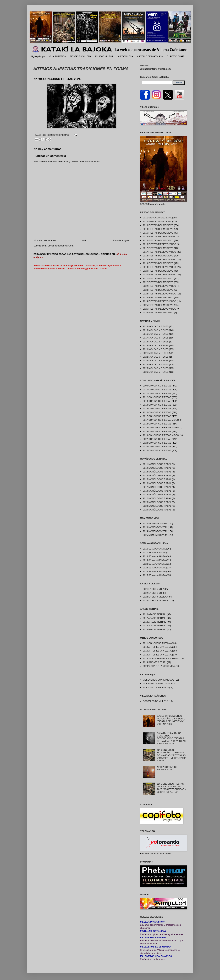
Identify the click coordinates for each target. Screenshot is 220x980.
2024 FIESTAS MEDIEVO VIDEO (159, 301)
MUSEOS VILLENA (104, 56)
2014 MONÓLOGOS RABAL (157, 475)
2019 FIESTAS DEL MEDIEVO (158, 263)
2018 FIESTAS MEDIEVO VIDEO (159, 259)
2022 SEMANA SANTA (154, 564)
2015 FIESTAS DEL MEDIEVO (158, 233)
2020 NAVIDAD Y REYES (156, 349)
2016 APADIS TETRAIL (154, 614)
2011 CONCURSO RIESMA (157, 643)
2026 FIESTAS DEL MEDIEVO (158, 313)
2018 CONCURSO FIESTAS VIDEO (161, 427)
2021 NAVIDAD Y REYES (156, 353)
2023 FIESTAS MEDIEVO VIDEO (159, 294)
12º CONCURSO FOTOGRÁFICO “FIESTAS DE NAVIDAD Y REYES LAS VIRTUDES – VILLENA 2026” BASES (172, 755)
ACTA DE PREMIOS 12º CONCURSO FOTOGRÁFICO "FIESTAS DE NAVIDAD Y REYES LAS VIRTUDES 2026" (171, 738)
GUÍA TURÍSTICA (57, 56)
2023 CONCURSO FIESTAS (157, 443)
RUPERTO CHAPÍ (175, 56)
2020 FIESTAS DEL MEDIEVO (158, 271)
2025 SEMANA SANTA (154, 575)
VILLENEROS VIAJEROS (156, 687)
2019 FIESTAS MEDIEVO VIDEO (159, 267)
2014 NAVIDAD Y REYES (156, 326)
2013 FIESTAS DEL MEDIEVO (158, 225)
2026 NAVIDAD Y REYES (156, 372)
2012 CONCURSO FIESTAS (157, 397)
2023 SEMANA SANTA (154, 568)
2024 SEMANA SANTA (154, 571)
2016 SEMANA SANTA (154, 549)
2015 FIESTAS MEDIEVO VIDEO (159, 237)
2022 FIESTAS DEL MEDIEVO (158, 282)
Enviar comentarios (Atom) (61, 246)
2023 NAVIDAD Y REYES (156, 361)
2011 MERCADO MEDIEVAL (157, 218)
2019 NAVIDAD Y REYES (156, 345)
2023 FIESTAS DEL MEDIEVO (158, 290)
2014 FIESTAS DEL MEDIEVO (158, 229)
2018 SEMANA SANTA (154, 556)
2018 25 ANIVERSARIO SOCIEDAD (161, 658)
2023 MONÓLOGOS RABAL (157, 502)
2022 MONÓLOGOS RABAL (157, 498)
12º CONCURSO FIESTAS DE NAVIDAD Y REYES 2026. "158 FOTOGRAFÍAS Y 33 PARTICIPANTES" (172, 788)
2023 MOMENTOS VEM (155, 527)
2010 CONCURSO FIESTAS (157, 390)
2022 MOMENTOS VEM (155, 523)
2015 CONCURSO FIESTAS (157, 409)
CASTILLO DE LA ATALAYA (150, 56)
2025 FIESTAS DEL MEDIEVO (158, 305)
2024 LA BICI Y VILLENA (155, 601)
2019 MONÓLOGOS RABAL (157, 495)
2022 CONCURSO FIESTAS (157, 439)
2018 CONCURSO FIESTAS (157, 424)
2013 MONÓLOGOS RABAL (157, 472)
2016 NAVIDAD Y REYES (156, 334)
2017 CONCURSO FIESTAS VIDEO (161, 420)
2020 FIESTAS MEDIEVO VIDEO (159, 275)
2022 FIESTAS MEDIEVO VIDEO (159, 286)
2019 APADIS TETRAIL (154, 626)
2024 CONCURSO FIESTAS (56, 135)
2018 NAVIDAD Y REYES (156, 342)
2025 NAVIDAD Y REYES (156, 368)
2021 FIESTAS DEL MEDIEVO (158, 278)
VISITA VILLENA (125, 56)
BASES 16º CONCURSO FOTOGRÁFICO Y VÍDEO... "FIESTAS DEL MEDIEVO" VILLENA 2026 (171, 720)
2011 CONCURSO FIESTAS (157, 393)
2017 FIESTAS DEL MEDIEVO (158, 248)
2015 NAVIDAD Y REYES (156, 330)
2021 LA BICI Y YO (152, 589)
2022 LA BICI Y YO (152, 593)
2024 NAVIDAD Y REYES (156, 364)
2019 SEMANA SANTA (154, 560)
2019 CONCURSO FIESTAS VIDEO (161, 435)
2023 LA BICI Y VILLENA (155, 597)
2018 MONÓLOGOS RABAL (157, 491)
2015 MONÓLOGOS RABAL (157, 479)
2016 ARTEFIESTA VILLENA (157, 655)
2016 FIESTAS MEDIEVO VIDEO (159, 244)
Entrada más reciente (45, 240)
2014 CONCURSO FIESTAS (157, 405)
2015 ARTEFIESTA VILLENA (157, 651)
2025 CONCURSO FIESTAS (157, 450)
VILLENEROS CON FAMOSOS (158, 680)
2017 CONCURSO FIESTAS (157, 416)
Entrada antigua (121, 240)
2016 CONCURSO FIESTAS (157, 412)
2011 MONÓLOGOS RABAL (157, 464)
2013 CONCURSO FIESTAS (157, 401)
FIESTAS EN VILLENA (81, 56)
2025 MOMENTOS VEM (155, 535)
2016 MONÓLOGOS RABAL (157, 483)
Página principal (38, 56)
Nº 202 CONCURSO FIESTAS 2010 (167, 768)
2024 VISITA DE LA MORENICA (159, 666)
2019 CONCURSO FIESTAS (157, 431)
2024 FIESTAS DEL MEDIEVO (158, 297)
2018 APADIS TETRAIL (154, 622)
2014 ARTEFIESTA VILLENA (157, 647)
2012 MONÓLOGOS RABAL (157, 468)
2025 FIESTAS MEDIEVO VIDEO (159, 309)
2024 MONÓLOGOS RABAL (157, 506)
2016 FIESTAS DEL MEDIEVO (158, 240)
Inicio (84, 240)
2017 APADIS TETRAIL (154, 618)
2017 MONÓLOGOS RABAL (157, 487)
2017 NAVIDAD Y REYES (156, 338)
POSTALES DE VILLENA (155, 701)
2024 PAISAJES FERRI (155, 662)
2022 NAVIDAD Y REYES (156, 357)
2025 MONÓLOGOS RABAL (157, 510)
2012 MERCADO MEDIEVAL (157, 221)
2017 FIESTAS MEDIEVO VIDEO (159, 252)
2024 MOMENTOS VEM (155, 531)
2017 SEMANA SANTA (154, 553)
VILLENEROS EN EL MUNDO (158, 684)
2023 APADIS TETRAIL (154, 629)
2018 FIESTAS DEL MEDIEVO (158, 256)
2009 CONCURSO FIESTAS (157, 386)
